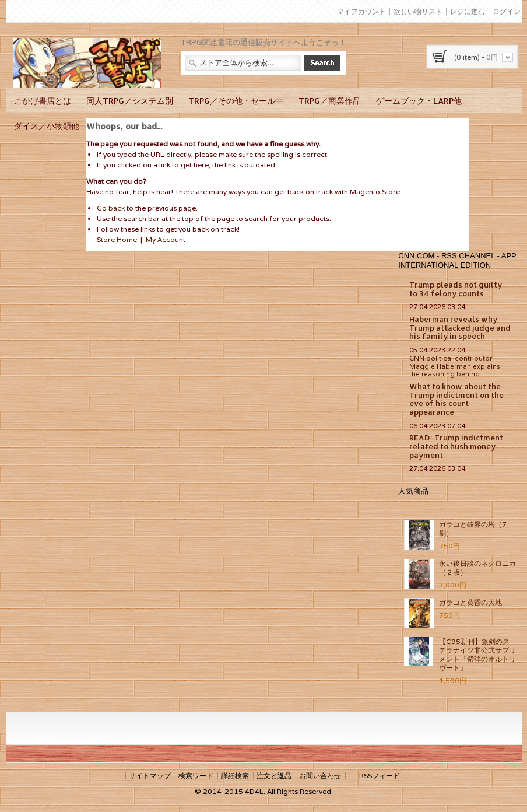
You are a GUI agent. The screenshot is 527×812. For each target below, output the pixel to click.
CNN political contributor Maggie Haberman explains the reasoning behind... (455, 366)
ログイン (507, 11)
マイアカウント (361, 11)
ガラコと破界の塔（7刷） (473, 528)
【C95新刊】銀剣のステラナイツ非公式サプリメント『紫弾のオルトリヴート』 (477, 654)
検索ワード (196, 776)
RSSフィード (380, 776)
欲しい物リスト (418, 11)
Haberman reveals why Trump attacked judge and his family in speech (460, 328)
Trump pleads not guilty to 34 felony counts (456, 289)
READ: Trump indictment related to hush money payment (456, 446)
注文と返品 (274, 776)
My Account (166, 239)
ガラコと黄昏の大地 (470, 602)
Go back (111, 208)
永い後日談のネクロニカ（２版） (477, 568)
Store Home (117, 239)
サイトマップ (150, 776)
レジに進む (468, 11)
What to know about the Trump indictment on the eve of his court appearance (456, 399)
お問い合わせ (320, 776)
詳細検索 (235, 776)
